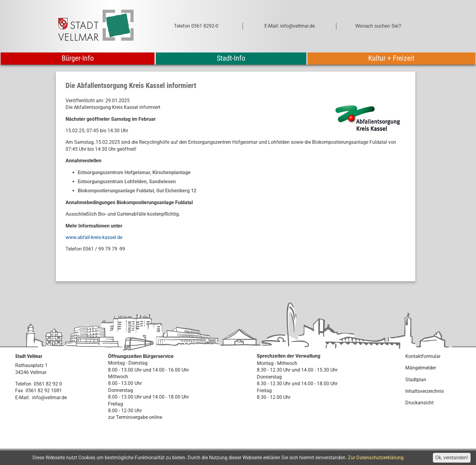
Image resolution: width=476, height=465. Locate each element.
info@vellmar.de (49, 398)
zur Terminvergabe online (135, 417)
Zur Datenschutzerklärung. (376, 458)
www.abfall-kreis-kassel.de (94, 237)
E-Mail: (22, 398)
